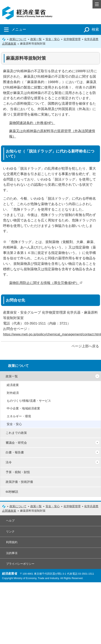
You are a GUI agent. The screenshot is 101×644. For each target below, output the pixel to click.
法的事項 (12, 553)
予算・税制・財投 (18, 472)
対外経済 (13, 393)
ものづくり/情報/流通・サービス (29, 401)
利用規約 (12, 542)
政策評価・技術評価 (19, 482)
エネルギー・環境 (19, 416)
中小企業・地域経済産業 (23, 408)
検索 (91, 29)
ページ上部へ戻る (85, 346)
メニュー (14, 29)
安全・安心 (53, 39)
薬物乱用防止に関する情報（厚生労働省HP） (46, 283)
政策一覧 (36, 39)
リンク (10, 531)
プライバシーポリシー (20, 564)
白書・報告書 (15, 452)
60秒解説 (12, 492)
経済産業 (13, 385)
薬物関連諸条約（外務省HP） (32, 123)
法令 (9, 462)
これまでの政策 (16, 433)
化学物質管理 (72, 39)
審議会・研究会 (16, 443)
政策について (18, 39)
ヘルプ (10, 521)
